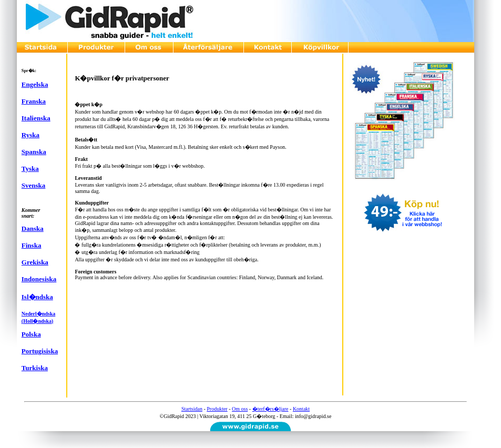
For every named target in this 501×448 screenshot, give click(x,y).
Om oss (240, 409)
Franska (34, 101)
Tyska (30, 169)
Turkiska (35, 368)
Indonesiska (39, 279)
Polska (31, 334)
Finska (32, 245)
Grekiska (35, 262)
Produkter (217, 409)
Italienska (36, 118)
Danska (33, 228)
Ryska (30, 135)
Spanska (34, 152)
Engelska (35, 84)
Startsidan (192, 409)
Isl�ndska (37, 297)
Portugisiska (40, 351)
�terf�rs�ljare (270, 409)
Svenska (34, 185)
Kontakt (301, 409)
